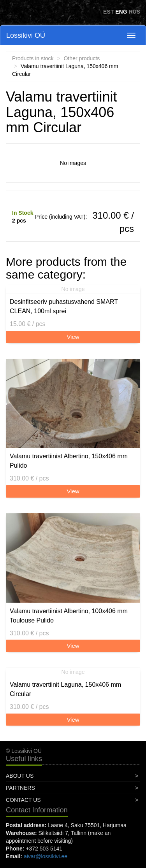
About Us (20, 776)
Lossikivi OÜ (26, 35)
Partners (20, 788)
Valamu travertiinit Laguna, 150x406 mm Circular (65, 689)
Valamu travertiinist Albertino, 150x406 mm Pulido (69, 461)
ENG (121, 12)
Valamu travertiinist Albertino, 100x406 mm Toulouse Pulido (69, 616)
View (73, 337)
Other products (82, 58)
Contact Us (23, 800)
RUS (134, 12)
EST (108, 12)
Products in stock (33, 58)
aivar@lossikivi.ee (46, 856)
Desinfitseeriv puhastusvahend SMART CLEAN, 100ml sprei (64, 306)
